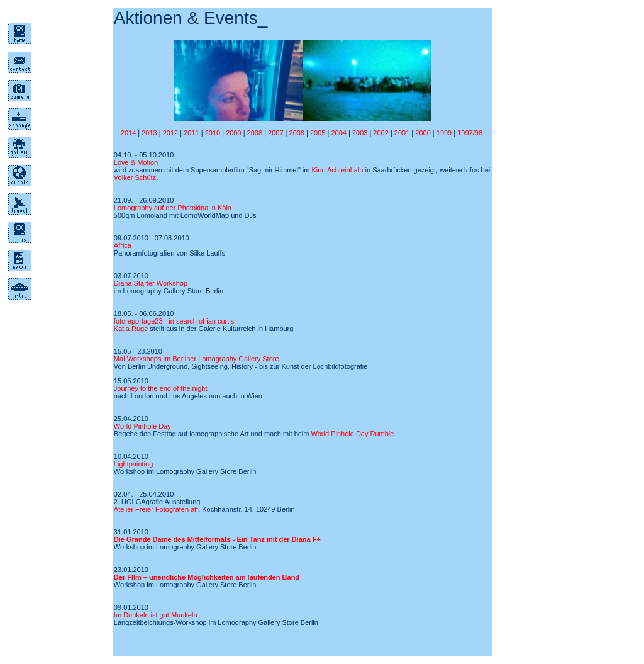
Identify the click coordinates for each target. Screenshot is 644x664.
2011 (191, 133)
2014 (128, 133)
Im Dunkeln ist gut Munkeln (156, 615)
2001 (402, 133)
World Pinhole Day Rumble (353, 434)
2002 (380, 133)
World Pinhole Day (142, 426)
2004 (338, 133)
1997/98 (471, 133)
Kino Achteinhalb (338, 170)
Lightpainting (133, 464)
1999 (444, 133)
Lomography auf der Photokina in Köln (173, 208)
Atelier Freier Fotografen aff (156, 509)
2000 (423, 133)
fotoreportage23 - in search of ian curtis (174, 321)
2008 (255, 133)
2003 (360, 133)
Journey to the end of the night (161, 388)
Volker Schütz (135, 177)
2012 (170, 133)
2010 (213, 133)
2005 (319, 133)
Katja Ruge (131, 329)
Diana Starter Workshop (151, 283)
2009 (233, 133)
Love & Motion (136, 162)
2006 (298, 133)
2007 (277, 133)
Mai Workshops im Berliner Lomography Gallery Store (197, 359)
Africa (123, 245)
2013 (149, 133)
